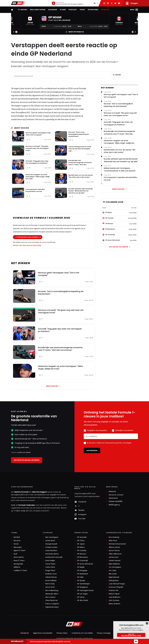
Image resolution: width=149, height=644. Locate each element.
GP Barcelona (82, 557)
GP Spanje (81, 581)
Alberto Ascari (114, 547)
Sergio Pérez (50, 571)
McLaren (17, 541)
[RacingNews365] (74, 624)
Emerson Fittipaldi (116, 587)
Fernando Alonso (52, 554)
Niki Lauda (113, 574)
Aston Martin (19, 557)
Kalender (53, 10)
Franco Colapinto (52, 604)
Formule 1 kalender (27, 505)
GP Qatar (81, 597)
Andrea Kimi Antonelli (54, 557)
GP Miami (81, 547)
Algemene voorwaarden (43, 633)
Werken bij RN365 (116, 501)
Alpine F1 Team (20, 551)
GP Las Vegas (82, 594)
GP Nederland (82, 574)
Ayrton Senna (114, 551)
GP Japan (81, 544)
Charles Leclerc (51, 547)
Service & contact (116, 495)
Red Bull (17, 537)
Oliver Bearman (52, 600)
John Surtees (114, 600)
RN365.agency (114, 505)
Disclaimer (25, 633)
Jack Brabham (115, 597)
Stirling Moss (114, 581)
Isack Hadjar (50, 561)
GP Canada (82, 551)
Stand (63, 10)
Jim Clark (112, 571)
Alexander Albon (52, 594)
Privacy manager (104, 633)
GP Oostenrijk (82, 561)
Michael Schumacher (117, 544)
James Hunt (114, 557)
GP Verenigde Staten (85, 590)
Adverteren (113, 498)
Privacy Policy (62, 633)
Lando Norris (50, 541)
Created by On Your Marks (82, 633)
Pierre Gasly (50, 584)
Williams (17, 567)
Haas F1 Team (19, 561)
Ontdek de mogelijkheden (27, 460)
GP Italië (80, 577)
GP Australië (82, 537)
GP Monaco (82, 554)
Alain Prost (113, 541)
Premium (105, 10)
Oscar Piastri (50, 564)
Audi (15, 554)
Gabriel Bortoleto (52, 607)
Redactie (112, 492)
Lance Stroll (50, 587)
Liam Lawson (50, 597)
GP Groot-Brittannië (85, 564)
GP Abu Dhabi (82, 600)
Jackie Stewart (115, 561)
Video (82, 10)
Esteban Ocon (51, 574)
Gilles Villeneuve (115, 554)
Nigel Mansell (114, 577)
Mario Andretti (114, 604)
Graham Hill (113, 590)
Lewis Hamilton (51, 551)
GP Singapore (82, 587)
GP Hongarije (82, 571)
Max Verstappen (38, 10)
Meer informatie (75, 32)
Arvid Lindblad (51, 581)
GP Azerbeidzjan (83, 584)
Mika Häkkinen (114, 564)
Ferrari (16, 544)
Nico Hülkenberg (52, 590)
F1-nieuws (23, 10)
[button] (30, 21)
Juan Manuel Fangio (117, 584)
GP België (81, 567)
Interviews (93, 10)
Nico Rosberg (114, 537)
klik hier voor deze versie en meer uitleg (27, 245)
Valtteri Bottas (51, 577)
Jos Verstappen (115, 567)
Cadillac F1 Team (20, 571)
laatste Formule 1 (22, 492)
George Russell (51, 544)
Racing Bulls (18, 564)
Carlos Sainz (50, 567)
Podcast (73, 10)
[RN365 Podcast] (67, 3)
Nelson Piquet (114, 594)
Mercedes (18, 547)
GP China (81, 541)
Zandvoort (54, 95)
